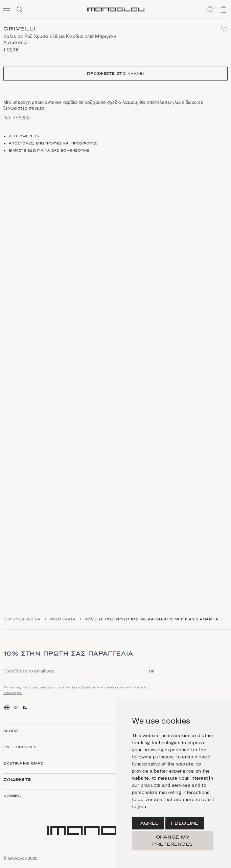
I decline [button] (184, 823)
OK (152, 671)
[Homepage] (116, 9)
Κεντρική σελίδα (22, 619)
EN (16, 708)
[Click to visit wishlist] (210, 9)
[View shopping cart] (224, 9)
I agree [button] (148, 823)
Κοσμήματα (63, 619)
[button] (9, 9)
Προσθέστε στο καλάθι (115, 74)
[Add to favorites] (224, 29)
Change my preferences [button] (172, 841)
